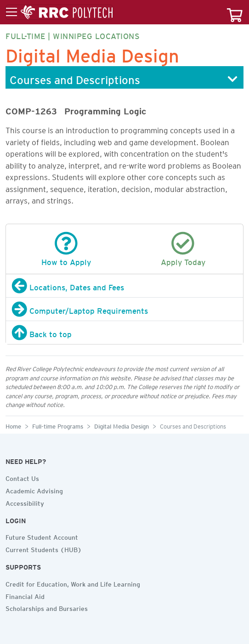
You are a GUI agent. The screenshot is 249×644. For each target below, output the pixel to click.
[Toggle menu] (59, 12)
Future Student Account (42, 536)
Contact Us (22, 477)
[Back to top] (124, 333)
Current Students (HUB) (44, 548)
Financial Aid (25, 595)
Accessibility (25, 502)
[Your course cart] (235, 12)
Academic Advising (34, 490)
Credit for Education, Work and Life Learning (73, 583)
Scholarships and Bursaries (47, 607)
